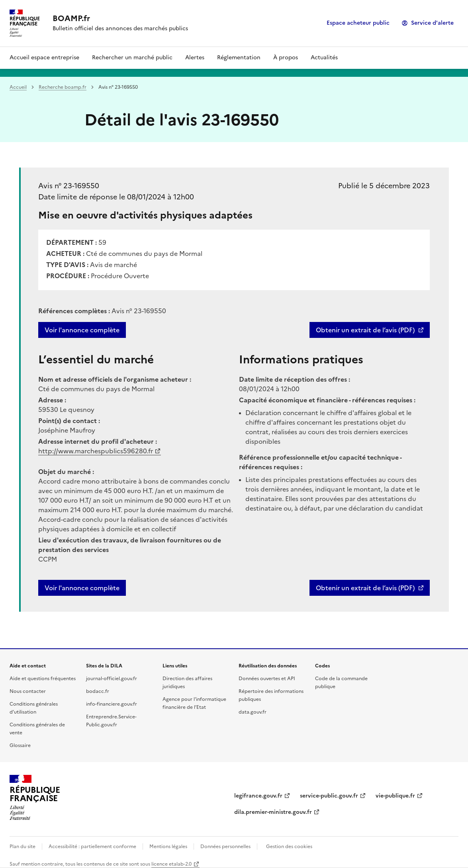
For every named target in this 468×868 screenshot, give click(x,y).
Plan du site (23, 847)
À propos (286, 58)
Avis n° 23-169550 (69, 186)
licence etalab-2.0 (171, 864)
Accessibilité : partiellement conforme (92, 847)
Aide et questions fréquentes (43, 679)
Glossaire (20, 745)
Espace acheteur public (358, 23)
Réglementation (239, 58)
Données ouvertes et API (267, 679)
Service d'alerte (432, 23)
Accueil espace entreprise (44, 58)
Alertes (195, 58)
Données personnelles (225, 847)
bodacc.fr (98, 691)
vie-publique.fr (395, 796)
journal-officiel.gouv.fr (112, 679)
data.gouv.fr (253, 712)
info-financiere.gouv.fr (112, 704)
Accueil (18, 87)
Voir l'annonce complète (82, 330)
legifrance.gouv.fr (258, 796)
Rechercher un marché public (132, 58)
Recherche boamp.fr (63, 87)
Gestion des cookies (289, 847)
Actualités (324, 58)
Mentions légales (168, 847)
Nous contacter (28, 691)
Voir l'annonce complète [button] (82, 588)
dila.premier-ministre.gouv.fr (273, 812)
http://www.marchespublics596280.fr (96, 451)
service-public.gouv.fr (329, 796)
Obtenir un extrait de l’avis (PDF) (365, 330)
